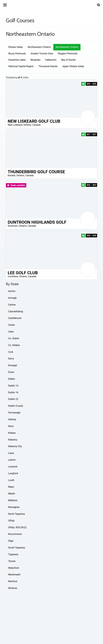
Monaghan (14, 507)
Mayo (11, 487)
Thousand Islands (48, 66)
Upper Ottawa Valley (73, 66)
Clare (11, 332)
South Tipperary (17, 548)
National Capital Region (21, 66)
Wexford (13, 581)
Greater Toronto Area (42, 54)
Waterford (14, 568)
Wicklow (13, 588)
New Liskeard (15, 125)
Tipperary (13, 554)
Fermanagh (14, 413)
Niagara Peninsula (68, 54)
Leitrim (12, 460)
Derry (11, 359)
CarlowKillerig (16, 311)
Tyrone (12, 561)
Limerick (13, 467)
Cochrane (13, 276)
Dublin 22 (13, 399)
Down (11, 372)
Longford (13, 473)
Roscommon (15, 534)
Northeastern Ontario (67, 47)
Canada (36, 125)
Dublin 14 (13, 386)
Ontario (27, 125)
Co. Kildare (14, 345)
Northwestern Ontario (39, 47)
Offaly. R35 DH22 (17, 527)
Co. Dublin (14, 338)
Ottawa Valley (15, 47)
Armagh (12, 298)
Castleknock (15, 318)
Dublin (12, 379)
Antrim (12, 291)
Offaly (11, 521)
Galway (12, 419)
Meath (12, 494)
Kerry (11, 426)
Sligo (11, 541)
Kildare (12, 433)
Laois (11, 453)
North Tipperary (17, 514)
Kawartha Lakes (17, 60)
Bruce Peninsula (17, 54)
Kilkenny (13, 440)
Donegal (13, 365)
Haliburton (51, 60)
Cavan (11, 325)
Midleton (13, 500)
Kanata (11, 175)
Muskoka (35, 60)
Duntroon (13, 226)
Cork (11, 352)
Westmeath (14, 575)
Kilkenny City (15, 446)
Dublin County (16, 406)
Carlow (12, 305)
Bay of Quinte (68, 60)
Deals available (16, 185)
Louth (11, 480)
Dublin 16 (13, 392)
